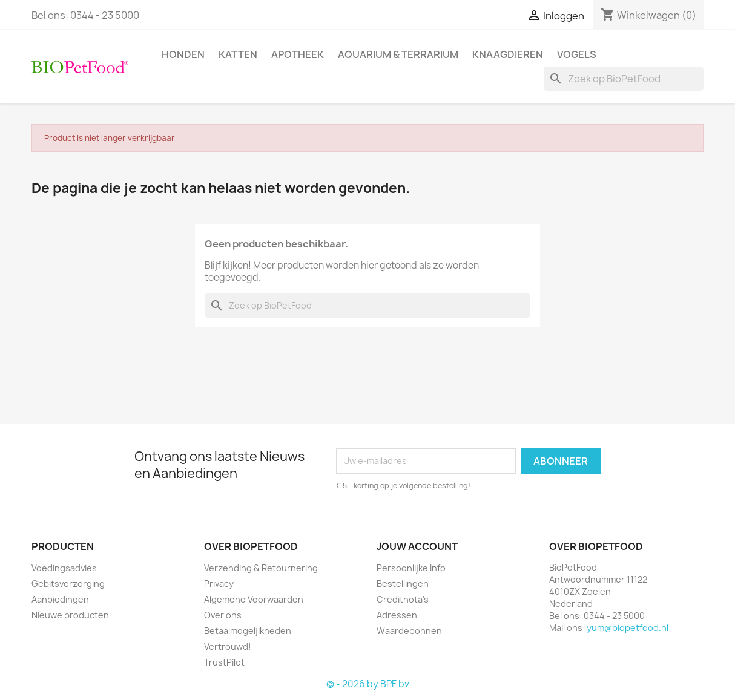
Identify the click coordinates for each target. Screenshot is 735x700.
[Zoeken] (624, 79)
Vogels (577, 54)
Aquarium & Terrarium (398, 54)
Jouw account (417, 546)
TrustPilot (224, 662)
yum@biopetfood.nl (628, 628)
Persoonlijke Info (411, 568)
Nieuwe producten (70, 615)
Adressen (397, 615)
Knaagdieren (508, 54)
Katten (238, 54)
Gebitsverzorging (68, 584)
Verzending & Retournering (261, 568)
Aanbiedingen (60, 599)
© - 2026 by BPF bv (368, 684)
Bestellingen (403, 584)
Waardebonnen (409, 631)
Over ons (223, 615)
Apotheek (298, 54)
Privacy (219, 584)
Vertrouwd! (228, 646)
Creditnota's (403, 599)
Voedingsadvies (64, 568)
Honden (183, 54)
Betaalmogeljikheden (248, 631)
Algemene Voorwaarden (254, 599)
